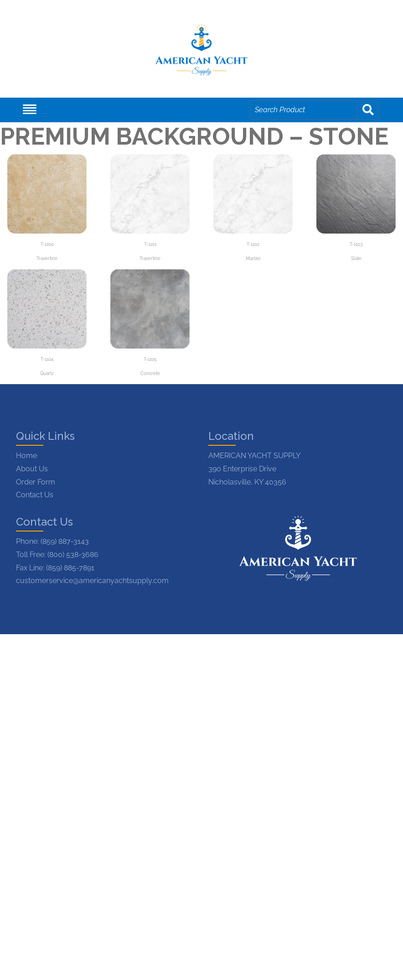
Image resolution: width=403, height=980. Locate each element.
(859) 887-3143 (65, 541)
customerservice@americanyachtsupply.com (92, 581)
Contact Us (35, 495)
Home (26, 456)
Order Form (36, 482)
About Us (32, 469)
